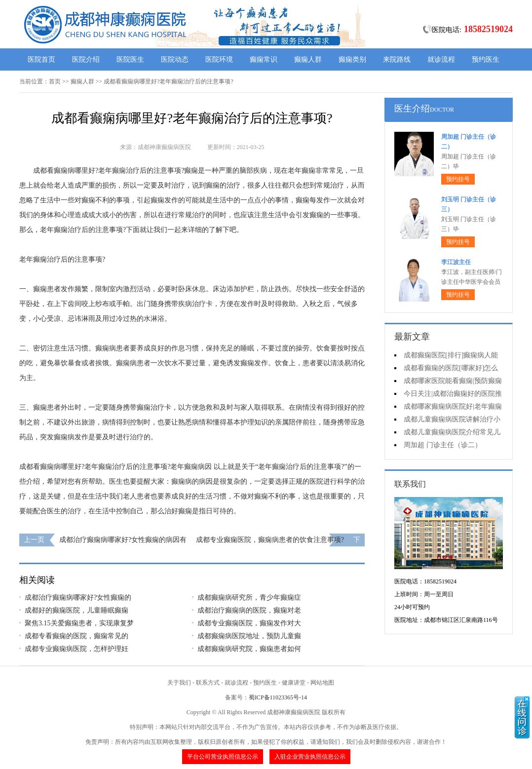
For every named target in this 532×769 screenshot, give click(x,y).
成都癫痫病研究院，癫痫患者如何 (249, 649)
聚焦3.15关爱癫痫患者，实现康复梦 (79, 623)
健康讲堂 (294, 683)
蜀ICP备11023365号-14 (278, 697)
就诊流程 (441, 59)
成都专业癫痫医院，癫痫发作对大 (249, 623)
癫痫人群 (308, 59)
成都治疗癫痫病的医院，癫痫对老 (249, 610)
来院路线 (397, 59)
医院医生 (130, 59)
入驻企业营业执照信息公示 (310, 757)
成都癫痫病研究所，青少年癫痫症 (249, 597)
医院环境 (219, 59)
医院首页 (41, 59)
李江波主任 (456, 262)
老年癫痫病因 (191, 467)
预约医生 (486, 59)
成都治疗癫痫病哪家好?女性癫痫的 (78, 597)
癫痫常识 (264, 59)
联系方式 (208, 683)
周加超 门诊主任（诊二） (443, 445)
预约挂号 (458, 179)
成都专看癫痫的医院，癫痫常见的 (76, 636)
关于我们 (179, 683)
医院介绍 (86, 59)
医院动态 (175, 59)
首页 (55, 81)
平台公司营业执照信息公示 (223, 757)
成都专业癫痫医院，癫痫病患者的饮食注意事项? (270, 540)
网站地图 (322, 683)
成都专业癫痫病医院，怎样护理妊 (76, 649)
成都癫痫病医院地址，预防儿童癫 (249, 636)
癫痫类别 (352, 59)
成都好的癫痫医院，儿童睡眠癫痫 (76, 610)
